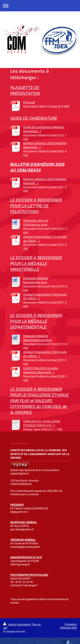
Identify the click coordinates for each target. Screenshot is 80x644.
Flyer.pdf (29, 102)
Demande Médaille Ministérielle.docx (36, 280)
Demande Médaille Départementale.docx (38, 338)
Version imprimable (17, 624)
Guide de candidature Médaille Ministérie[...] (44, 129)
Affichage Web (68, 628)
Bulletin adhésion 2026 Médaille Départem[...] (45, 145)
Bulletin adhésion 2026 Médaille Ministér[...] (45, 181)
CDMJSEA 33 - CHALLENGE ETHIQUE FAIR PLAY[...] (42, 423)
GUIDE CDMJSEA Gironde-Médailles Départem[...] (41, 370)
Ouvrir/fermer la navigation (40, 6)
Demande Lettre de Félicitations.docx (36, 223)
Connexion (71, 624)
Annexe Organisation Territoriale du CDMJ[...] (45, 239)
